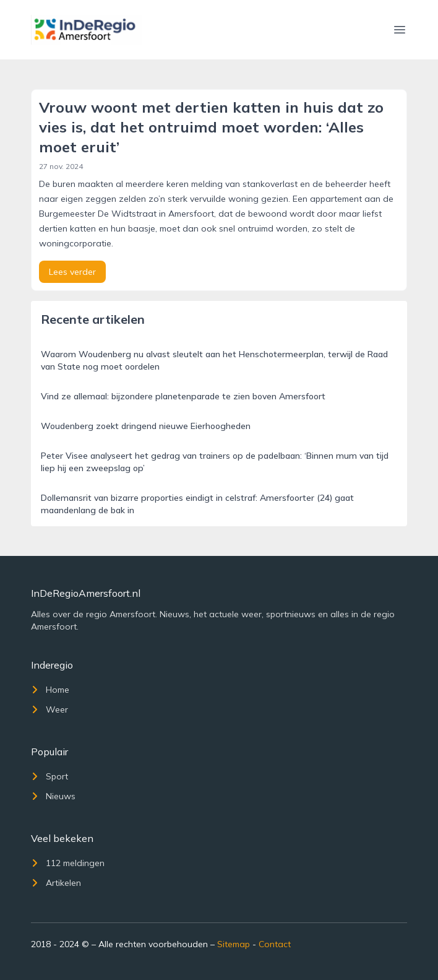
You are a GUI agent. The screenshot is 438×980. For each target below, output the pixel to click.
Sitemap (234, 944)
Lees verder (72, 272)
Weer (49, 709)
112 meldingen (68, 863)
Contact (275, 944)
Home (50, 690)
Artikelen (56, 883)
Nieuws (53, 796)
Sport (49, 776)
